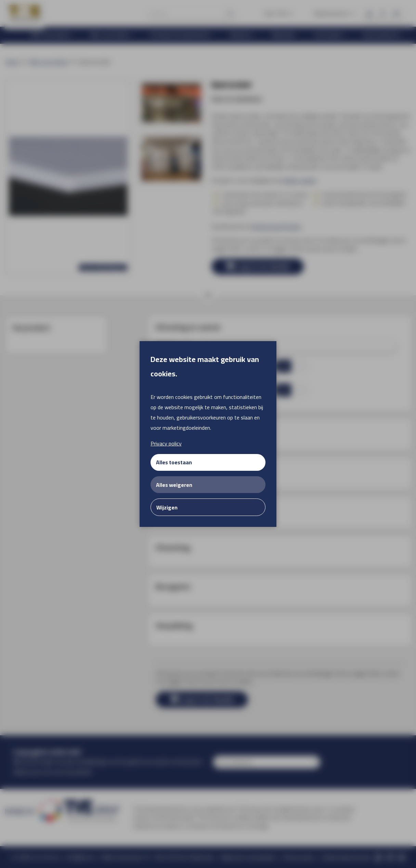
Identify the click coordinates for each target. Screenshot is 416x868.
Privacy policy (166, 443)
